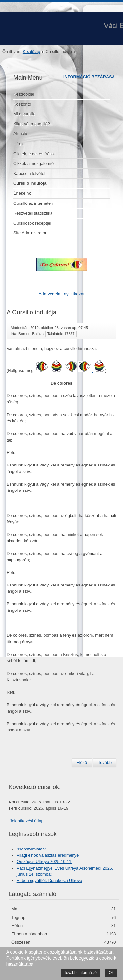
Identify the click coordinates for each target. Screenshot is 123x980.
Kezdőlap (31, 51)
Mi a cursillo (25, 114)
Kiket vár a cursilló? (32, 124)
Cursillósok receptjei (32, 223)
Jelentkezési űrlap (27, 821)
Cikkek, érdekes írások (35, 154)
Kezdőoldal (24, 94)
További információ (80, 973)
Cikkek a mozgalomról (34, 164)
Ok (111, 973)
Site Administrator (30, 233)
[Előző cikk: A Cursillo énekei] (82, 763)
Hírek (19, 144)
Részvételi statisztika (33, 213)
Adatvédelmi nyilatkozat (61, 294)
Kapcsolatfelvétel (29, 173)
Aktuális (21, 134)
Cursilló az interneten (33, 203)
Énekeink (22, 193)
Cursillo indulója (30, 183)
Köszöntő (22, 104)
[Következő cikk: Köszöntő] (105, 763)
